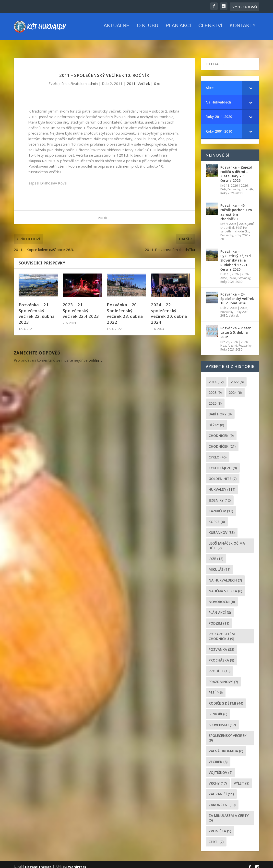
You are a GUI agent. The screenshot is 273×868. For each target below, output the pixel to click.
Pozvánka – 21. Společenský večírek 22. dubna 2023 (37, 309)
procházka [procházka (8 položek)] (221, 656)
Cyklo (232, 274)
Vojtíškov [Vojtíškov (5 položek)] (220, 768)
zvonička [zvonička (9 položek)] (220, 827)
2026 (244, 181)
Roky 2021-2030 (231, 189)
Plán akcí (178, 29)
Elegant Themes (38, 862)
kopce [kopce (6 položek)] (217, 517)
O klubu (148, 29)
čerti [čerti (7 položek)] (216, 837)
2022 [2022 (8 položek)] (237, 377)
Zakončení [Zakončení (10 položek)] (222, 800)
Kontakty (243, 29)
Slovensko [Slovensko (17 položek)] (222, 720)
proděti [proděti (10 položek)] (220, 667)
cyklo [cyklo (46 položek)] (218, 453)
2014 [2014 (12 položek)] (216, 377)
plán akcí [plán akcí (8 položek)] (220, 608)
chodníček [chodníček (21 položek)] (222, 442)
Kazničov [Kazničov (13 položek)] (221, 507)
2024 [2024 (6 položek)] (235, 388)
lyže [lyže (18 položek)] (216, 554)
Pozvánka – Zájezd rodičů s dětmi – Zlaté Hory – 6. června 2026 (236, 170)
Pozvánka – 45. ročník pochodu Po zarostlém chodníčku (236, 208)
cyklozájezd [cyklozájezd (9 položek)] (223, 463)
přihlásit (95, 356)
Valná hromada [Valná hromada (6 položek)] (226, 747)
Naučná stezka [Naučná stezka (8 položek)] (225, 587)
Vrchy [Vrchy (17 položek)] (218, 779)
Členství (210, 29)
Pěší (223, 185)
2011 (131, 79)
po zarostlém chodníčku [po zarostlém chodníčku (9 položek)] (222, 632)
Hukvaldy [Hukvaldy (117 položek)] (222, 485)
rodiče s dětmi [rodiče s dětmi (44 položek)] (226, 699)
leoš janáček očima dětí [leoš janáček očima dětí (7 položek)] (227, 541)
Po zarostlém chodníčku (235, 225)
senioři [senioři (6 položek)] (218, 710)
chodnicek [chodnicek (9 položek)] (221, 431)
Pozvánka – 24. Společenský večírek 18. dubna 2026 (237, 294)
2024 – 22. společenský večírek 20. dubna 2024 (169, 309)
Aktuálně (117, 29)
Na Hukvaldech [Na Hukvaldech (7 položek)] (225, 576)
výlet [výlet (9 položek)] (242, 779)
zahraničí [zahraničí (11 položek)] (221, 790)
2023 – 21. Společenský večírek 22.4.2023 (81, 306)
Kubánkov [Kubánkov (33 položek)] (222, 528)
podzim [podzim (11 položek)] (219, 619)
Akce (224, 274)
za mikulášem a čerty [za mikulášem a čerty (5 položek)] (229, 813)
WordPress (77, 862)
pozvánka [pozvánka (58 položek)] (221, 645)
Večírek (144, 79)
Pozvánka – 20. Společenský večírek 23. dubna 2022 (125, 309)
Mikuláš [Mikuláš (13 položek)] (220, 565)
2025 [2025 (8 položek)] (215, 399)
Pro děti (247, 185)
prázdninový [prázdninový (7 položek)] (223, 677)
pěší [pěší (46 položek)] (216, 688)
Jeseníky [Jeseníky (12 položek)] (220, 496)
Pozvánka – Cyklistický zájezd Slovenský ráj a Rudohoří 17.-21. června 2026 (236, 256)
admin (93, 79)
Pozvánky (234, 185)
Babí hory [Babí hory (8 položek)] (220, 410)
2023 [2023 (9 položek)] (215, 388)
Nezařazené (229, 341)
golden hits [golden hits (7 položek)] (223, 474)
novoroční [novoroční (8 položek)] (222, 597)
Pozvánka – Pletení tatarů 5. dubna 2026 (236, 328)
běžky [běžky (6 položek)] (216, 420)
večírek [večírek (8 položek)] (218, 757)
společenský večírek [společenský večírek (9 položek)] (228, 733)
